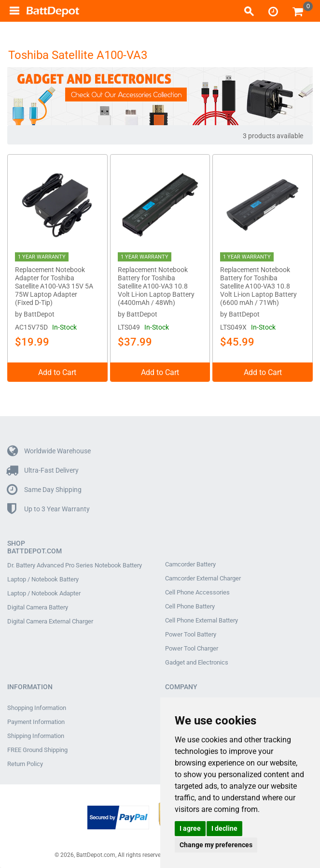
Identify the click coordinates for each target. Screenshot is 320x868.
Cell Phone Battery (190, 605)
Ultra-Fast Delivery (43, 469)
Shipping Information (36, 734)
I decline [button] (224, 828)
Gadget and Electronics (197, 661)
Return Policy (25, 762)
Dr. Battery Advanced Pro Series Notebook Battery (75, 564)
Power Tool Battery (191, 633)
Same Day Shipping (44, 488)
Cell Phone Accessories (197, 591)
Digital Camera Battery (38, 606)
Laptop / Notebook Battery (43, 578)
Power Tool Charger (192, 647)
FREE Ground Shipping (37, 748)
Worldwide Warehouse (49, 449)
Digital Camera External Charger (50, 620)
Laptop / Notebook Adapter (44, 592)
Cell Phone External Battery (202, 619)
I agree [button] (190, 828)
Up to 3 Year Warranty (49, 507)
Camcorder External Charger (203, 577)
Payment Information (36, 720)
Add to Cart (57, 370)
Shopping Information (37, 706)
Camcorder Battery (190, 563)
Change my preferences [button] (216, 845)
